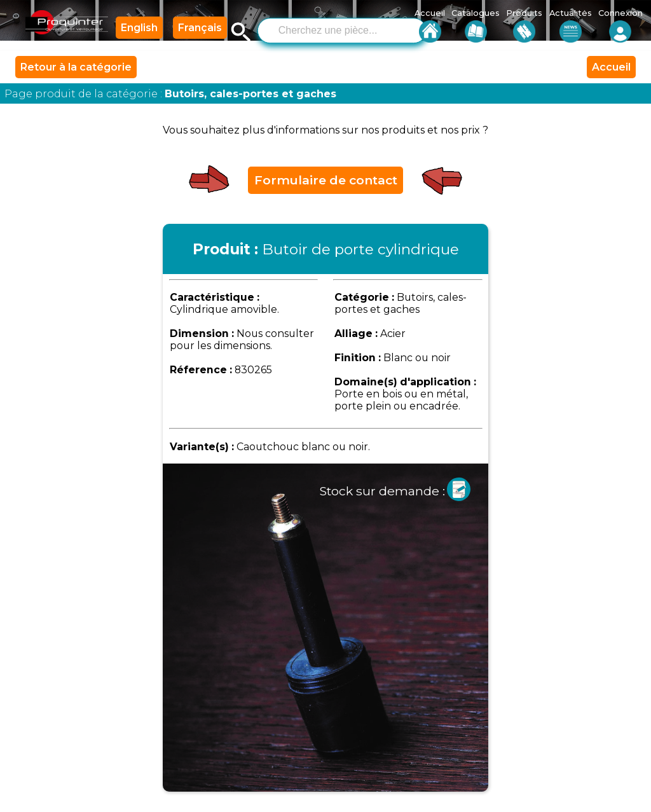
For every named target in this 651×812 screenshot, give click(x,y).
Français (200, 28)
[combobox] (342, 29)
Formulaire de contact (326, 180)
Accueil (611, 67)
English (139, 28)
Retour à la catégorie (76, 67)
